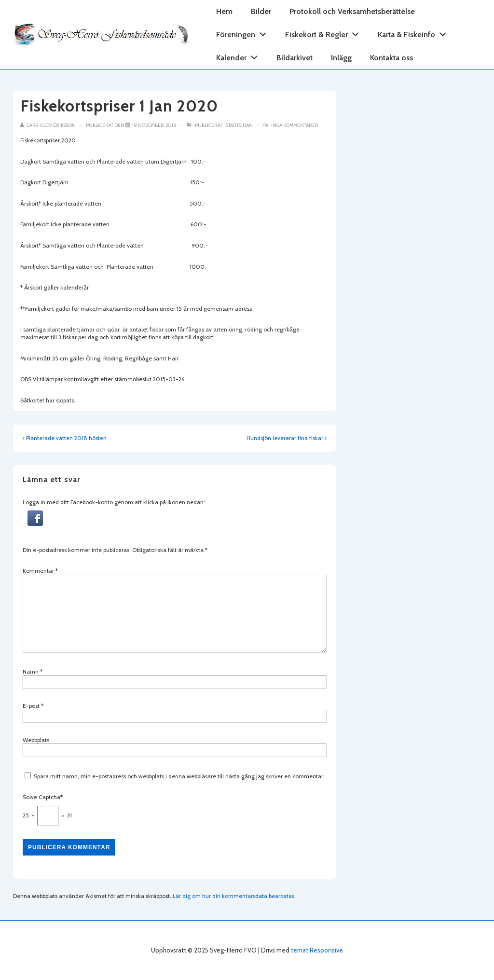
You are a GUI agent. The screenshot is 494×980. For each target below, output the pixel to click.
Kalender (240, 56)
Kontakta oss (391, 58)
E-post (31, 706)
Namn (31, 671)
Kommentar (40, 571)
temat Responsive (317, 950)
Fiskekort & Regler (325, 33)
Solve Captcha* (43, 797)
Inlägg (341, 58)
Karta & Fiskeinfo (415, 33)
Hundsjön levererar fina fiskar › (287, 438)
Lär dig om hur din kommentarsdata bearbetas (233, 896)
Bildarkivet (295, 58)
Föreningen (244, 33)
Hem (224, 11)
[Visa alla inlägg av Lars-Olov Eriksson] (48, 125)
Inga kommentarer (295, 125)
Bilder (261, 11)
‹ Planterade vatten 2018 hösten (65, 438)
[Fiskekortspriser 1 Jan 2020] (154, 125)
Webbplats (36, 740)
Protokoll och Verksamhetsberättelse (352, 11)
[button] (35, 524)
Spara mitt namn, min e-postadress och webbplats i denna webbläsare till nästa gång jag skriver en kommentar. (179, 776)
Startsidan (239, 125)
